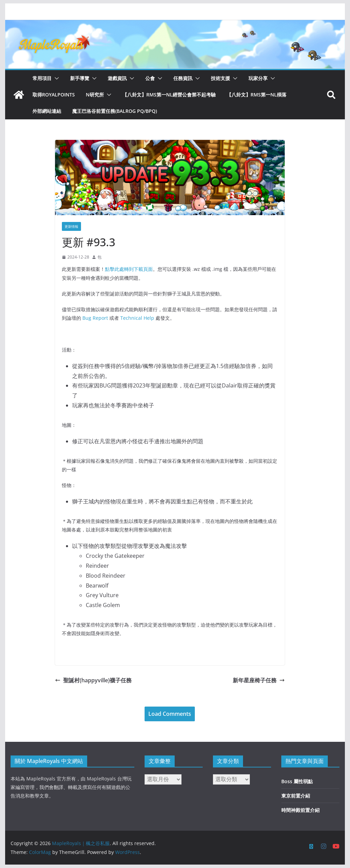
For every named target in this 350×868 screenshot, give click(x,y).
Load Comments (170, 714)
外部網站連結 (47, 111)
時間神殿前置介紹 (300, 810)
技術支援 (220, 78)
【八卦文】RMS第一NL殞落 (257, 95)
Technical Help (137, 318)
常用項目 (42, 78)
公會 (150, 78)
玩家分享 (258, 78)
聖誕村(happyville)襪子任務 (93, 680)
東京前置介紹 (296, 796)
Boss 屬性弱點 (297, 781)
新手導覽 (80, 78)
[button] (55, 78)
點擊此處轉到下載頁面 (129, 269)
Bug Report (95, 318)
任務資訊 (183, 78)
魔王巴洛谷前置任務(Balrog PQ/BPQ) (115, 111)
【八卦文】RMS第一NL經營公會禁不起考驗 (169, 95)
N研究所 (95, 95)
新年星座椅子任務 (259, 680)
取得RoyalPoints (54, 95)
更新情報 (71, 226)
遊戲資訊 (117, 78)
